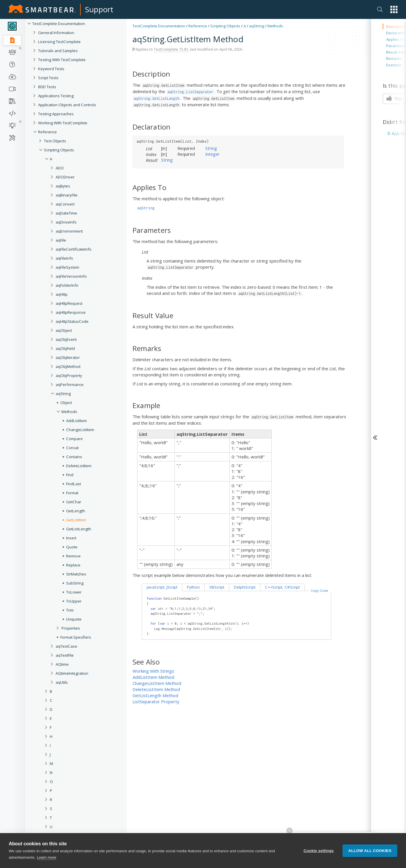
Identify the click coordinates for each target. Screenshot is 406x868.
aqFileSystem (67, 267)
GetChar (74, 502)
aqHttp (62, 294)
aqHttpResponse (71, 312)
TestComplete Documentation (59, 24)
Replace (73, 565)
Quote (72, 547)
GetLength (76, 511)
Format (72, 493)
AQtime (62, 664)
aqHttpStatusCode (72, 321)
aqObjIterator (68, 357)
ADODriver (65, 177)
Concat (72, 448)
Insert (71, 538)
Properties (71, 628)
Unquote (74, 619)
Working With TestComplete (63, 123)
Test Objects (55, 141)
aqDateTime (66, 213)
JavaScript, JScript (162, 587)
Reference (47, 132)
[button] (394, 9)
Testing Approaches (56, 114)
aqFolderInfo (67, 285)
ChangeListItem (80, 430)
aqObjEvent (66, 339)
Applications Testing (56, 96)
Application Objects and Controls (67, 105)
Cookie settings (319, 856)
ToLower (74, 592)
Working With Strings (153, 671)
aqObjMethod (68, 366)
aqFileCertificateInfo (74, 249)
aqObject (64, 330)
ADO (60, 168)
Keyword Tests (51, 69)
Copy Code (319, 590)
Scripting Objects (59, 150)
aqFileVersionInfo (71, 276)
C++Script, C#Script (282, 587)
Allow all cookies (370, 856)
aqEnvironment (69, 231)
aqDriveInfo (66, 222)
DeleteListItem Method (156, 689)
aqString (63, 394)
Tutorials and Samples (58, 51)
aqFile (61, 240)
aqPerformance (70, 385)
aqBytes (63, 186)
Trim (70, 610)
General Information (56, 33)
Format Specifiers (76, 637)
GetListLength (79, 529)
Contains (74, 457)
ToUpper (74, 601)
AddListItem (76, 421)
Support (99, 9)
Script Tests (48, 78)
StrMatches (76, 574)
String (211, 148)
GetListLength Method (155, 695)
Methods (69, 412)
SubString (75, 583)
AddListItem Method (153, 677)
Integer (212, 154)
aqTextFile (65, 655)
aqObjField (65, 348)
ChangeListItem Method (157, 683)
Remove (73, 556)
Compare (74, 439)
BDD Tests (47, 87)
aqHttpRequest (69, 303)
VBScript (217, 587)
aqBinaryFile (67, 195)
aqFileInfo (64, 258)
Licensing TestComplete (59, 42)
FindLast (74, 484)
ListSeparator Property (156, 702)
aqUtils (62, 682)
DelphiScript (245, 587)
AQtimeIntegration (72, 673)
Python (193, 587)
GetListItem (76, 520)
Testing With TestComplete (62, 60)
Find (70, 475)
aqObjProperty (69, 375)
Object (66, 403)
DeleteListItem (79, 466)
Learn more (47, 863)
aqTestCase (66, 646)
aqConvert (65, 204)
